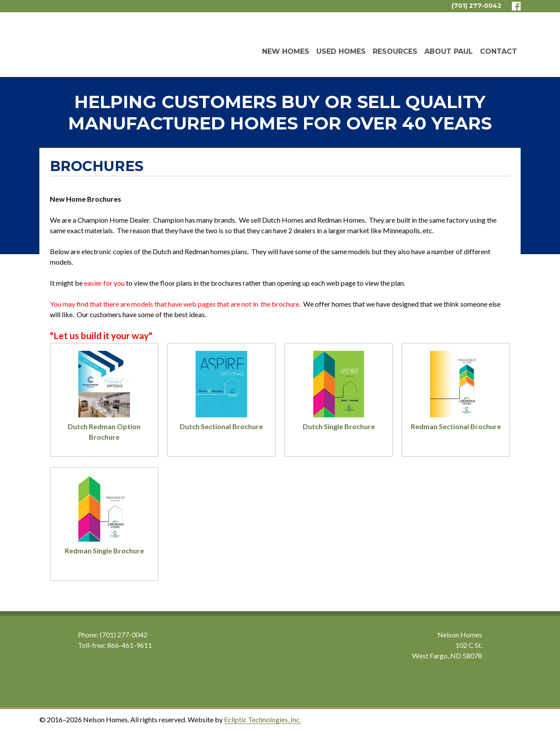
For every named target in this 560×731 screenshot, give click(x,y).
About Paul (449, 51)
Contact (499, 51)
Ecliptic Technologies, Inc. (262, 719)
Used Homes (341, 51)
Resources (395, 51)
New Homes (286, 51)
